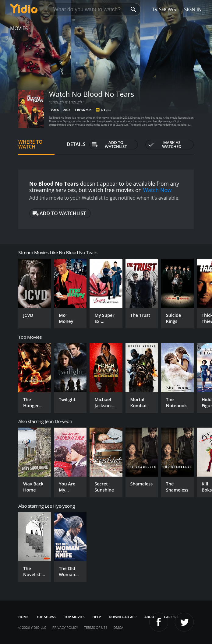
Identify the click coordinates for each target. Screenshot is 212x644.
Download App (123, 617)
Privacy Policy (65, 627)
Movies (19, 28)
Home (23, 617)
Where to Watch (30, 144)
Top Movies (74, 617)
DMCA (118, 627)
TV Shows (164, 9)
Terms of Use (96, 627)
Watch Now (157, 190)
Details (76, 144)
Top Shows (46, 617)
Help (97, 617)
